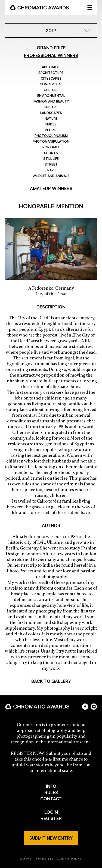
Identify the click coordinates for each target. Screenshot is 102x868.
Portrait (51, 147)
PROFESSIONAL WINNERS (51, 55)
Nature (51, 118)
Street (51, 164)
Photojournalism (51, 136)
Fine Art (51, 107)
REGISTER (51, 818)
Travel (51, 170)
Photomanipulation (51, 141)
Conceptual (51, 84)
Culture (51, 90)
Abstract (51, 67)
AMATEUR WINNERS (51, 188)
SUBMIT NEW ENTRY (51, 838)
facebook (85, 707)
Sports (51, 153)
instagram (94, 707)
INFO (51, 786)
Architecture (51, 73)
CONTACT (51, 799)
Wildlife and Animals (51, 176)
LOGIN (51, 812)
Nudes (51, 124)
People (51, 130)
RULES (51, 792)
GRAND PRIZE (51, 48)
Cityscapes (51, 78)
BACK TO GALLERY (51, 681)
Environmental (51, 96)
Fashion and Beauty (51, 101)
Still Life (51, 159)
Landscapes (51, 113)
